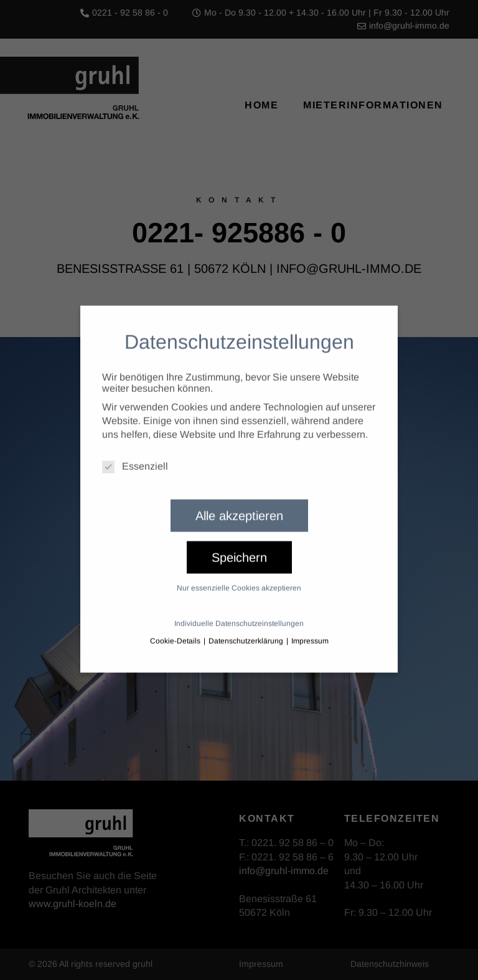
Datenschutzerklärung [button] (247, 629)
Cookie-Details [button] (176, 629)
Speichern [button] (239, 546)
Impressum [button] (310, 629)
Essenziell (135, 455)
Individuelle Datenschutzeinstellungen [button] (239, 612)
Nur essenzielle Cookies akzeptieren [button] (239, 576)
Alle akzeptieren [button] (239, 504)
